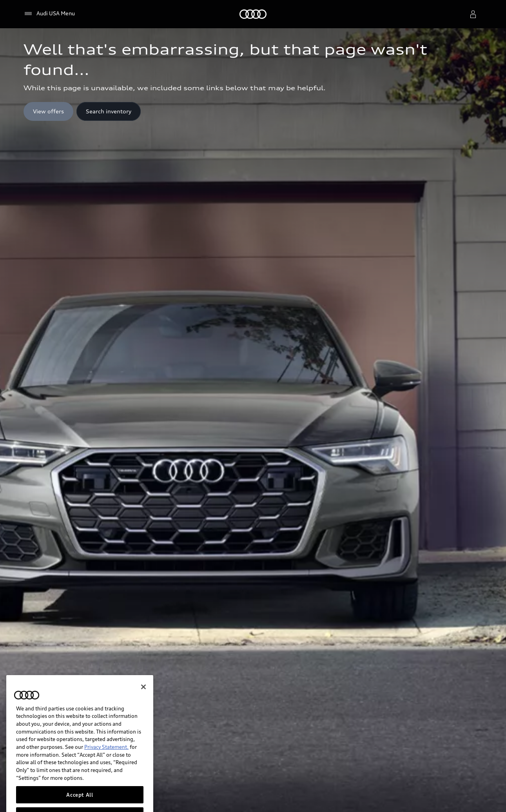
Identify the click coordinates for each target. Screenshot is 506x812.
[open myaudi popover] (473, 14)
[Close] (143, 692)
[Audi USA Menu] (49, 14)
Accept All (80, 800)
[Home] (253, 14)
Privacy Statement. (106, 752)
